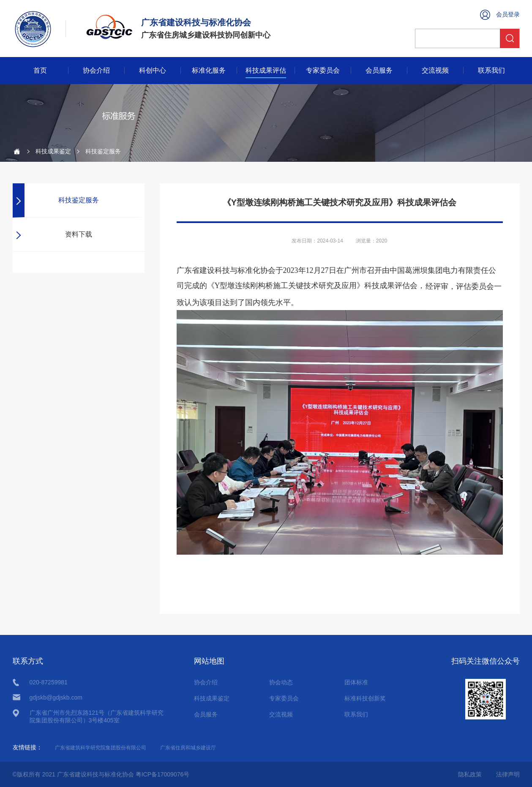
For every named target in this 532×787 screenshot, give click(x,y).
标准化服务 (209, 71)
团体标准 (356, 682)
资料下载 (79, 234)
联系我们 (491, 71)
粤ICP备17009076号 (163, 774)
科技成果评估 (266, 71)
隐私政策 (470, 774)
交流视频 (435, 71)
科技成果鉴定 (53, 151)
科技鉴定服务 (79, 200)
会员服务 (379, 71)
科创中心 (153, 71)
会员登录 (508, 14)
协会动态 (281, 682)
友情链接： (27, 747)
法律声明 (508, 774)
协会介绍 (96, 71)
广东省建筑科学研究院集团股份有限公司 (101, 748)
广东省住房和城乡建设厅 (188, 748)
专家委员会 (323, 71)
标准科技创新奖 (365, 698)
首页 (40, 71)
